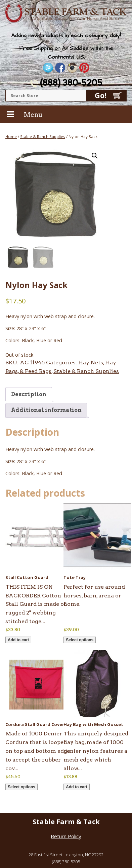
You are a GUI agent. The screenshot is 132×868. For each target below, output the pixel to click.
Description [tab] (29, 394)
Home (11, 136)
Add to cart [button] (18, 640)
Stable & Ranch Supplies (43, 136)
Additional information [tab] (46, 410)
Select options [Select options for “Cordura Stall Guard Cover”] (21, 787)
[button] (95, 156)
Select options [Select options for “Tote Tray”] (80, 640)
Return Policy (66, 836)
